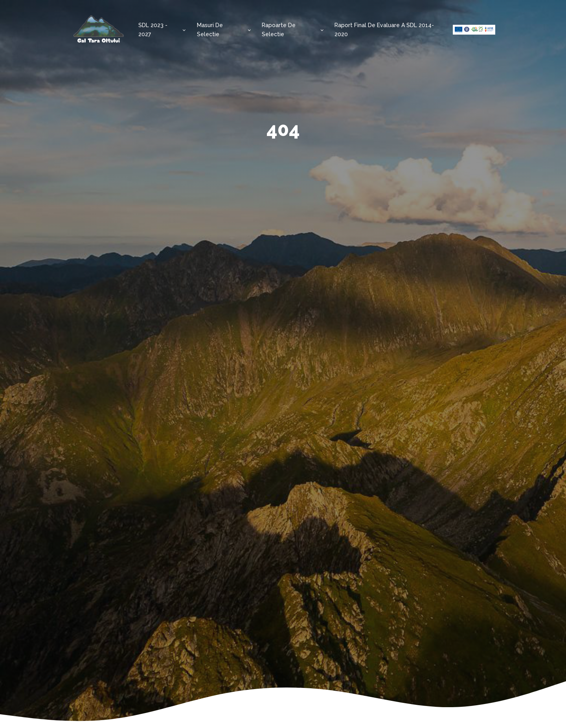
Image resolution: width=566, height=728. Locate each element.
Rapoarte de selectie (279, 29)
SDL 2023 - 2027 (153, 29)
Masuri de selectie (210, 29)
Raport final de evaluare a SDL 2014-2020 (384, 29)
